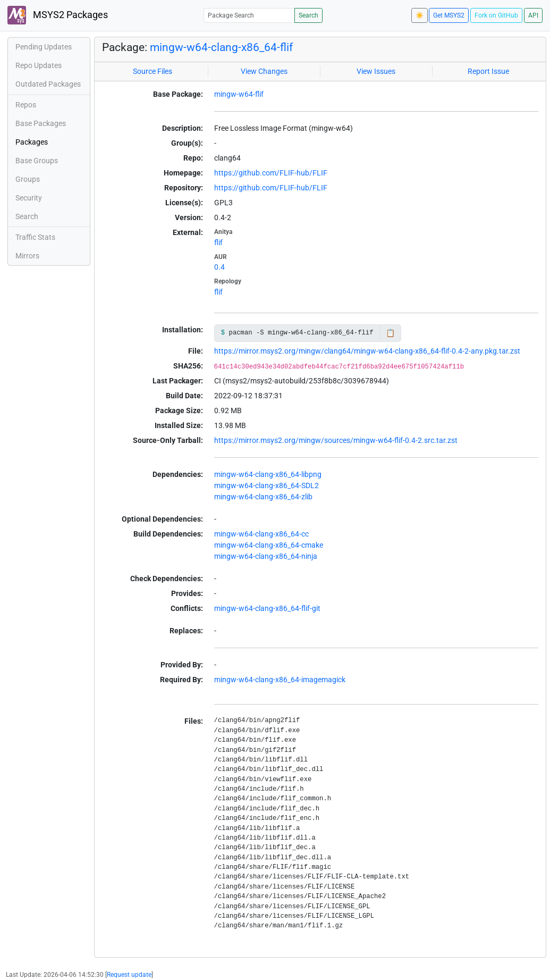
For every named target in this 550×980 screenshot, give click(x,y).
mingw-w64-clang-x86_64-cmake (269, 545)
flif (218, 242)
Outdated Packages (48, 84)
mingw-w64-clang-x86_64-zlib (263, 497)
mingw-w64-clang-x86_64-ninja (266, 556)
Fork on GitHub (496, 15)
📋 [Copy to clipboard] (390, 333)
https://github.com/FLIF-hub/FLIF (271, 173)
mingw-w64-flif (239, 94)
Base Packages (41, 123)
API (533, 15)
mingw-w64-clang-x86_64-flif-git (267, 608)
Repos (26, 105)
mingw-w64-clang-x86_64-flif (221, 47)
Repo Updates (39, 65)
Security (29, 198)
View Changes (264, 71)
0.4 (219, 267)
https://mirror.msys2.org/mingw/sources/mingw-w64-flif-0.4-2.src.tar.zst (336, 440)
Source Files (153, 71)
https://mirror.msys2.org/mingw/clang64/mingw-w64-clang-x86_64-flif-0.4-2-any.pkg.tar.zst (367, 351)
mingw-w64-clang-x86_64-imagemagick (280, 680)
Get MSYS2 (449, 15)
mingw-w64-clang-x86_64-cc (261, 534)
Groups (28, 179)
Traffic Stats (35, 237)
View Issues (376, 71)
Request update (129, 975)
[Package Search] (249, 15)
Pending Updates (44, 47)
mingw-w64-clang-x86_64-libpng (268, 474)
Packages (32, 142)
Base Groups (37, 161)
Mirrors (27, 256)
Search (308, 15)
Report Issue (488, 71)
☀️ (420, 15)
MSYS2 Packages (58, 15)
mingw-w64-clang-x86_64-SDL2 (266, 485)
